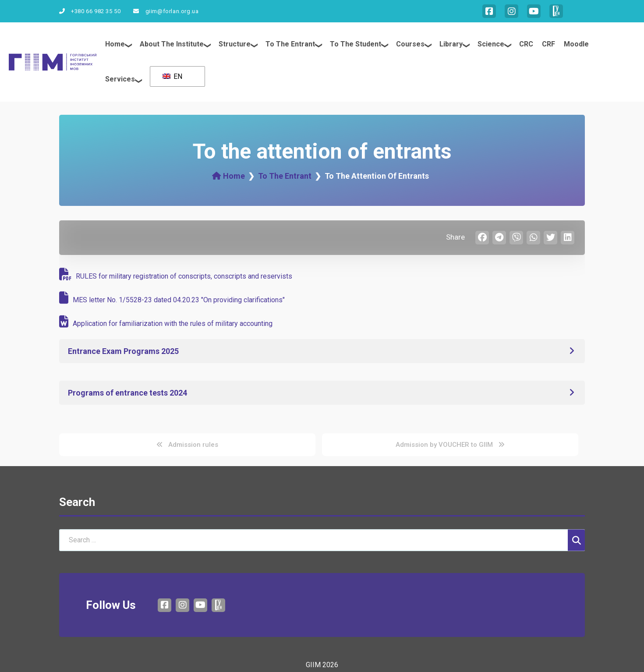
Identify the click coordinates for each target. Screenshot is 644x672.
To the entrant (290, 44)
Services (120, 79)
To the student (356, 44)
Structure (235, 44)
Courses (410, 44)
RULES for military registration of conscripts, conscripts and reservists (176, 276)
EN (172, 76)
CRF (548, 44)
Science (491, 44)
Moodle (576, 44)
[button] (322, 351)
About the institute (172, 44)
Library (451, 44)
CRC (526, 44)
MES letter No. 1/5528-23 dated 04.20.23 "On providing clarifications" (172, 300)
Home (115, 44)
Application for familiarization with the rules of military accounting (166, 324)
